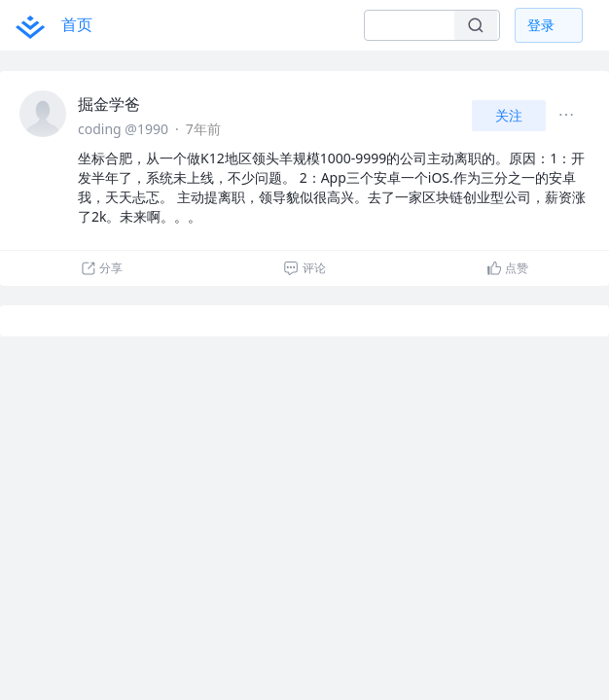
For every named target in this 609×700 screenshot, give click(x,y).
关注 (509, 115)
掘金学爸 (109, 104)
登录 (541, 25)
